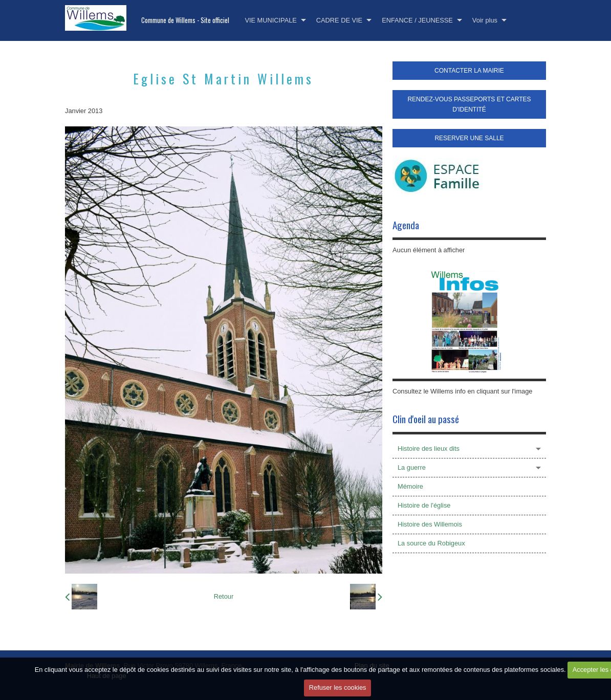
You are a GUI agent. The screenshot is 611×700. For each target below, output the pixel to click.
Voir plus (485, 20)
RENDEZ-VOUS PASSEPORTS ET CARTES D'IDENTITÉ (469, 104)
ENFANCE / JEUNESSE (417, 20)
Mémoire (410, 486)
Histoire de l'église (424, 505)
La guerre (412, 467)
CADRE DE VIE (339, 20)
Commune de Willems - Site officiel (185, 20)
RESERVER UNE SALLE (469, 138)
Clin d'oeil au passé (426, 419)
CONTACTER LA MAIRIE (469, 71)
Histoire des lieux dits (429, 449)
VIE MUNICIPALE (270, 20)
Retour (224, 596)
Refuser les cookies (338, 688)
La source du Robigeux (431, 543)
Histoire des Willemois (430, 524)
